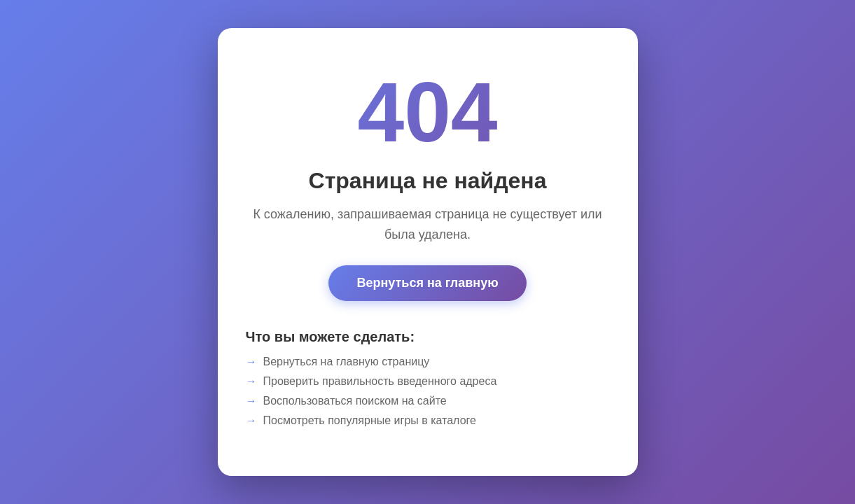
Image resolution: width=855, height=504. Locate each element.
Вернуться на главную (427, 283)
